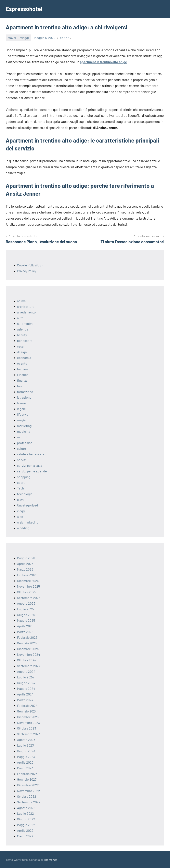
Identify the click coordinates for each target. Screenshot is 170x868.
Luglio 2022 (25, 813)
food (20, 386)
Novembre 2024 (29, 654)
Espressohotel (24, 9)
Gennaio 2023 (27, 779)
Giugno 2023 (26, 751)
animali (22, 301)
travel (12, 38)
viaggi (25, 38)
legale (21, 409)
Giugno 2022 (26, 819)
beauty (22, 335)
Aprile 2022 (25, 830)
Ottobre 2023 (27, 728)
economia (24, 358)
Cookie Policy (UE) (30, 265)
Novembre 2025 (28, 586)
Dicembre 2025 (28, 581)
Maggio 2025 (26, 620)
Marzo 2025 (25, 632)
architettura (26, 306)
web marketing (28, 522)
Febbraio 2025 (27, 637)
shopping (24, 477)
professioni (25, 443)
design (22, 352)
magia (21, 420)
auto (20, 318)
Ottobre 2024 (27, 660)
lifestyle (23, 414)
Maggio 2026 (26, 558)
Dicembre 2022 (28, 785)
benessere (25, 341)
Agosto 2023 (26, 740)
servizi (22, 460)
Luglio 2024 (25, 677)
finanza (22, 380)
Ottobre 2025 (27, 592)
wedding (23, 528)
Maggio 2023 (26, 757)
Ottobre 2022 (27, 796)
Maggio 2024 (26, 688)
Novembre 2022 (29, 791)
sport (21, 482)
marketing (24, 426)
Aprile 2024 (25, 694)
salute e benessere (31, 454)
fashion (22, 369)
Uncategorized (28, 505)
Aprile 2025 (25, 626)
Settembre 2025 (29, 598)
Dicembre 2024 (28, 649)
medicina (24, 431)
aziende (23, 329)
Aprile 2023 (25, 762)
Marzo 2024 (25, 700)
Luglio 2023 (25, 745)
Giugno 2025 (26, 615)
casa (20, 346)
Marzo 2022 (25, 836)
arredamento (26, 312)
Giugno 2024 (26, 683)
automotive (25, 323)
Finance (23, 375)
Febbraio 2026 (27, 575)
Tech (21, 488)
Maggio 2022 (26, 825)
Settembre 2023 (29, 734)
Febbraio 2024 (27, 705)
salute (22, 448)
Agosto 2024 (26, 671)
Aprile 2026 (25, 564)
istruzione (24, 397)
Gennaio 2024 (27, 711)
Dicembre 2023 (28, 717)
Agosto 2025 (26, 603)
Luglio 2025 (25, 609)
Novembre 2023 (28, 723)
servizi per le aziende (32, 471)
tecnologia (25, 494)
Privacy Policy (27, 271)
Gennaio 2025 (27, 643)
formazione (25, 392)
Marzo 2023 (25, 768)
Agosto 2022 (26, 808)
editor (64, 38)
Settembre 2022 (29, 802)
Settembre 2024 (29, 666)
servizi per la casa (30, 465)
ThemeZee (50, 860)
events (22, 363)
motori (22, 437)
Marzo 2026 (25, 569)
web (20, 517)
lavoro (22, 403)
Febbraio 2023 (27, 774)
